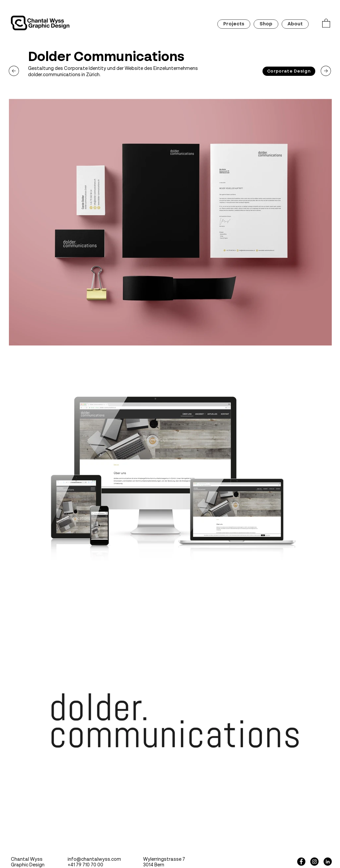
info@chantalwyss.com (94, 859)
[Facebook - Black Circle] (301, 862)
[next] (14, 71)
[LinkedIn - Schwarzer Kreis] (328, 862)
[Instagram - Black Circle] (314, 862)
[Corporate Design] (289, 71)
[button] (326, 23)
